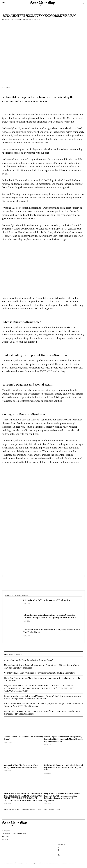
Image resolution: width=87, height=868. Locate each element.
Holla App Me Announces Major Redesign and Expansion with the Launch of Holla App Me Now (63, 767)
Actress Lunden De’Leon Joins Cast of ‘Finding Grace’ (48, 600)
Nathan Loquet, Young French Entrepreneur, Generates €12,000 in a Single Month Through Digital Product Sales (49, 616)
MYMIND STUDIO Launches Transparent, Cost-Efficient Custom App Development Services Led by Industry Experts (42, 712)
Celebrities (6, 20)
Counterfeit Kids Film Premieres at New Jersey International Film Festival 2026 (51, 631)
